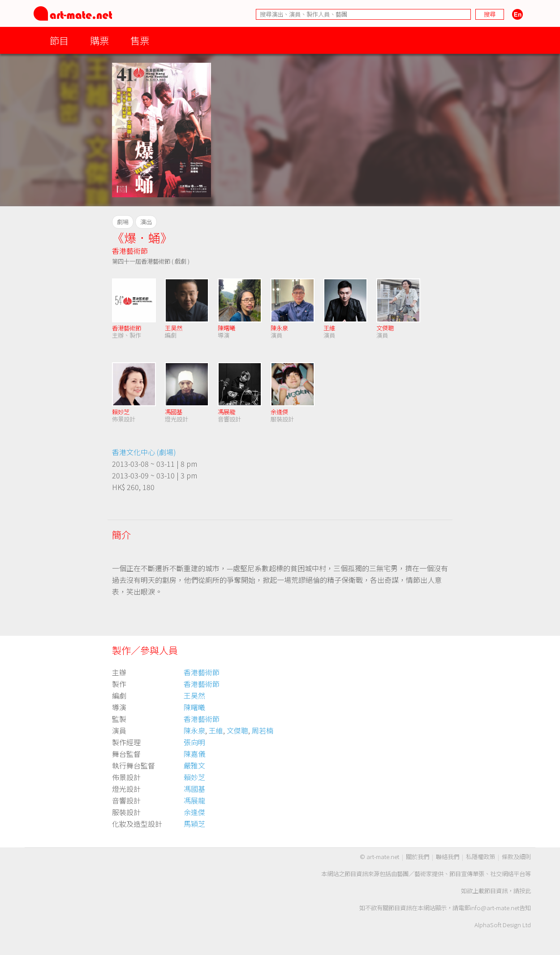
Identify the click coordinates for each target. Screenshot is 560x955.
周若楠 (263, 730)
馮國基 (174, 412)
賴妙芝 (121, 412)
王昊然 (174, 328)
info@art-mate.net (495, 908)
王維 (329, 328)
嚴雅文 (194, 765)
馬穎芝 (194, 824)
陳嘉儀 (194, 754)
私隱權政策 (480, 857)
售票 (140, 40)
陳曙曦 (226, 328)
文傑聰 (385, 328)
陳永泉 (279, 328)
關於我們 (418, 857)
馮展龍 (226, 412)
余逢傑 (279, 412)
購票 (99, 40)
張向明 (194, 742)
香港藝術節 (130, 251)
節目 (59, 40)
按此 (525, 891)
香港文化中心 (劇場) (144, 452)
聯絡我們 (448, 857)
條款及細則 (516, 857)
